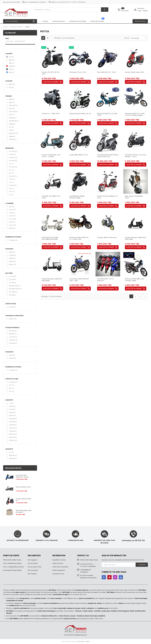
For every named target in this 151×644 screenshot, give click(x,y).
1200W (12, 258)
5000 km (13, 440)
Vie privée (81, 641)
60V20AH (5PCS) (15, 289)
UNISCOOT (13, 133)
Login (140, 11)
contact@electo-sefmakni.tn (37, 2)
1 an (11, 403)
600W (12, 252)
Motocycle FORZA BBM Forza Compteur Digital (135, 280)
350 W (12, 355)
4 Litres (12, 154)
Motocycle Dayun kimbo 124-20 (80, 113)
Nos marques (32, 574)
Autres (12, 228)
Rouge (12, 66)
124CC (12, 222)
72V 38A (13, 295)
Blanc (12, 63)
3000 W (13, 358)
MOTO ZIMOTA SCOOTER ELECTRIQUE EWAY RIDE (50, 238)
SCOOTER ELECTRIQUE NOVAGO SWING (77, 197)
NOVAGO (13, 118)
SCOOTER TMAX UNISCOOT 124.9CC (22, 476)
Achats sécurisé (58, 563)
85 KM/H (13, 334)
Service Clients (33, 563)
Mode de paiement (59, 570)
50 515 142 (140, 540)
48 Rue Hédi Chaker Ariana (12, 560)
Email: (26, 2)
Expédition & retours (59, 560)
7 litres (12, 179)
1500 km (13, 428)
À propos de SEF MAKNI (79, 21)
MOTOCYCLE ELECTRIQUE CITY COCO (107, 197)
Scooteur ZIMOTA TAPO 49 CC (107, 237)
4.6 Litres (13, 158)
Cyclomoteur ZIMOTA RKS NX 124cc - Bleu (79, 280)
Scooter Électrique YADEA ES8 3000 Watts (52, 280)
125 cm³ (12, 225)
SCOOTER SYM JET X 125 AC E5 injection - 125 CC (135, 156)
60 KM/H (13, 331)
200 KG (12, 307)
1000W (12, 255)
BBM (11, 99)
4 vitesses (13, 240)
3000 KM (13, 434)
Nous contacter (33, 570)
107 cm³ (12, 210)
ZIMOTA (13, 139)
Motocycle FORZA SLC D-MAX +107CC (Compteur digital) (135, 114)
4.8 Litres (13, 161)
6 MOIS (12, 406)
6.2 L (11, 170)
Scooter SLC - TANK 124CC (51, 113)
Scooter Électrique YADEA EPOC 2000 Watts (136, 238)
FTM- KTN (13, 112)
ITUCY (12, 115)
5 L (11, 164)
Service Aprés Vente (35, 567)
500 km (12, 416)
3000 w (12, 264)
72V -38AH (13, 292)
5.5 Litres (13, 167)
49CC (12, 207)
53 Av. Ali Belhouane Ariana (12, 563)
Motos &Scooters (59, 21)
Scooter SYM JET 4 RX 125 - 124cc (51, 73)
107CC (12, 213)
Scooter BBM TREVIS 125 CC (79, 155)
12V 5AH (13, 280)
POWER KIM (14, 121)
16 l (11, 195)
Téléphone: (54, 2)
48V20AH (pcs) (15, 286)
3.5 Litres (13, 151)
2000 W (13, 319)
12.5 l (12, 188)
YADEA (12, 136)
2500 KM (13, 455)
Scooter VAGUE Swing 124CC (135, 72)
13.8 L (12, 191)
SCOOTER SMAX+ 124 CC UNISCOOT (105, 280)
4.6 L (11, 388)
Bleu (11, 72)
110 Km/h (13, 337)
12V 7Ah (12, 283)
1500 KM (13, 419)
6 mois (12, 409)
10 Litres (13, 185)
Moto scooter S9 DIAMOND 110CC (134, 197)
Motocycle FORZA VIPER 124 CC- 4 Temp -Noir (79, 238)
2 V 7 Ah (13, 276)
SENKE (12, 124)
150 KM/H (13, 340)
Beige (12, 60)
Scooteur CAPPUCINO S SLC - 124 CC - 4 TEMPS (52, 156)
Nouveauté (139, 38)
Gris (11, 57)
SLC (11, 127)
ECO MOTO (13, 105)
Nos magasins (33, 560)
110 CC (12, 216)
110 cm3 (13, 219)
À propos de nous (58, 574)
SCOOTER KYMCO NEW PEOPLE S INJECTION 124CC (108, 156)
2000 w (12, 261)
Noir (11, 69)
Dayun (12, 102)
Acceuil (45, 21)
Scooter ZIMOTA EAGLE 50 (24, 500)
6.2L (11, 173)
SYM (11, 130)
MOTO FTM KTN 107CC (23, 487)
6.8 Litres (13, 176)
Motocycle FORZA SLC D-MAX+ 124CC (107, 114)
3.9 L (11, 385)
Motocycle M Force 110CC (78, 72)
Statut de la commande (60, 567)
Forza (12, 108)
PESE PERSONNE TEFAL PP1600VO (24, 511)
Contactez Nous (99, 21)
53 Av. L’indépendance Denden (13, 567)
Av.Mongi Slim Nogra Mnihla (12, 570)
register (145, 11)
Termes (87, 641)
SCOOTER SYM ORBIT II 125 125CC (51, 197)
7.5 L (11, 182)
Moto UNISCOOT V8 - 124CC (107, 72)
